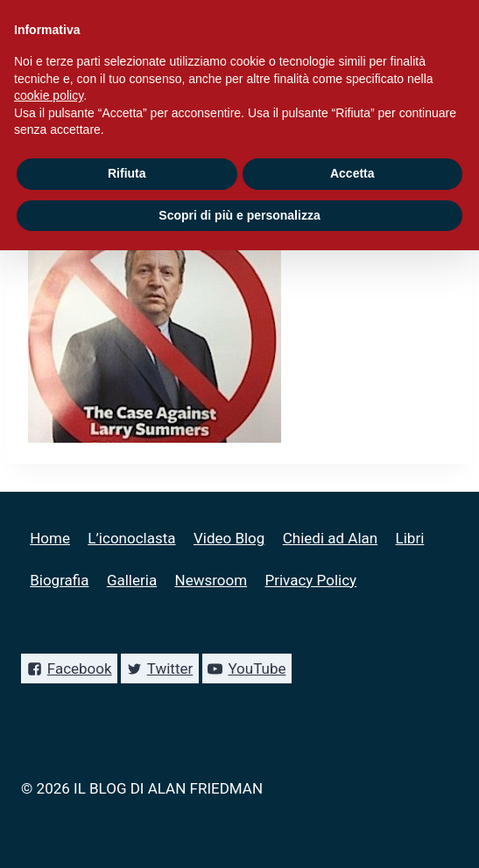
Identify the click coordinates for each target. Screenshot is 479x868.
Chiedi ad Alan (330, 538)
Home (50, 538)
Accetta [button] (352, 173)
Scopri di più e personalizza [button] (239, 215)
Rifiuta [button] (127, 173)
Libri (410, 538)
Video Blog (229, 538)
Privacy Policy (310, 580)
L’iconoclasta (131, 538)
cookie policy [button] (49, 95)
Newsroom (211, 580)
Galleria (132, 580)
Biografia (59, 580)
